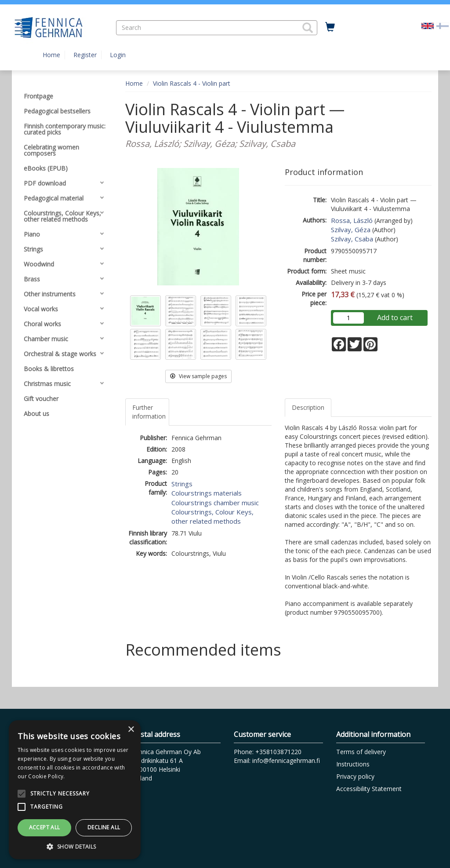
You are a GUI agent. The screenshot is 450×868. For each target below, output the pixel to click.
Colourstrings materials (207, 493)
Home (51, 55)
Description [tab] (308, 407)
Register (85, 55)
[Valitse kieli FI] (443, 25)
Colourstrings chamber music (215, 503)
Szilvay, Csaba (352, 239)
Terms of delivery (361, 752)
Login (118, 55)
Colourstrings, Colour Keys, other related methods (212, 516)
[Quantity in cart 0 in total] (330, 27)
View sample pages (198, 376)
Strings (182, 484)
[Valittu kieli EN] (428, 25)
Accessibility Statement (369, 789)
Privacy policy (355, 776)
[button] (308, 28)
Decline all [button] (104, 827)
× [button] (131, 730)
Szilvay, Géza (351, 230)
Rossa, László (352, 220)
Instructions (353, 764)
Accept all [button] (45, 827)
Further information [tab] (149, 412)
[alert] (75, 790)
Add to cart (395, 317)
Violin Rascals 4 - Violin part (192, 83)
